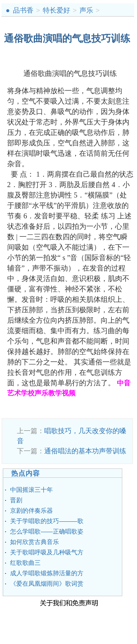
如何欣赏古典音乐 (35, 542)
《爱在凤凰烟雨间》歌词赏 (47, 584)
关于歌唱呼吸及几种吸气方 (47, 552)
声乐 (86, 10)
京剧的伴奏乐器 (31, 511)
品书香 (23, 10)
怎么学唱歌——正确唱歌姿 (47, 532)
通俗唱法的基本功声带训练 (85, 451)
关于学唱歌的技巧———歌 (47, 521)
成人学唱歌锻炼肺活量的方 (47, 573)
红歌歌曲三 (25, 563)
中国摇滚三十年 (31, 490)
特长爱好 (56, 10)
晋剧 (16, 500)
